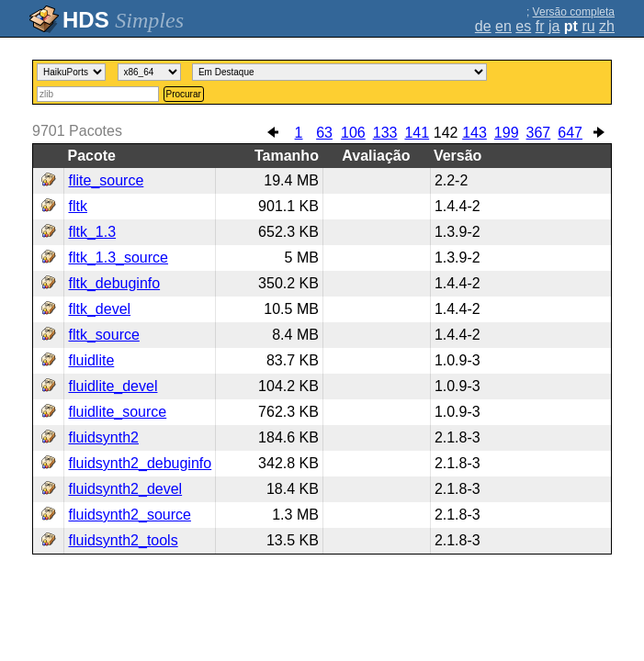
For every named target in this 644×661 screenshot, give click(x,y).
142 (446, 133)
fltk (77, 206)
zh (607, 26)
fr (540, 26)
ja (554, 26)
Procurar (184, 94)
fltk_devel (99, 309)
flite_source (106, 180)
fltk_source (103, 335)
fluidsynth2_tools (123, 540)
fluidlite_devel (113, 386)
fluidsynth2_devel (125, 489)
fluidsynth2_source (129, 515)
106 (353, 133)
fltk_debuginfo (114, 283)
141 (417, 133)
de (483, 26)
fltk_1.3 (92, 232)
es (523, 26)
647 (570, 133)
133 (385, 133)
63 (324, 133)
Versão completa (574, 12)
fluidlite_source (117, 412)
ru (588, 26)
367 (539, 133)
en (503, 26)
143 (475, 133)
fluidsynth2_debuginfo (140, 463)
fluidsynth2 (103, 437)
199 (507, 133)
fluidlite (91, 360)
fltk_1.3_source (118, 258)
